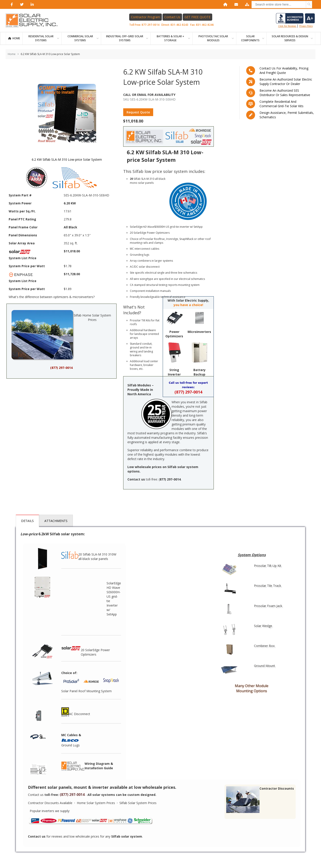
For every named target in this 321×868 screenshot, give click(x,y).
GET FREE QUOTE (197, 17)
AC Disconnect (76, 712)
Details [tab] (27, 521)
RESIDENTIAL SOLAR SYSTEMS (41, 38)
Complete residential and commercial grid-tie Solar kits (281, 104)
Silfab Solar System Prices (138, 803)
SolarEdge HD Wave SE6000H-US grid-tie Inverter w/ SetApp (114, 599)
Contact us (36, 795)
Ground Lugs (70, 745)
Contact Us (172, 17)
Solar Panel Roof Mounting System (86, 691)
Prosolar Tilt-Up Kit (268, 566)
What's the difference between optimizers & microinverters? (52, 297)
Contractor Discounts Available (50, 803)
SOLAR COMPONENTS (250, 38)
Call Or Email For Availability (149, 95)
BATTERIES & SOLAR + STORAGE (170, 38)
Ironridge (172, 239)
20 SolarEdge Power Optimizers (86, 650)
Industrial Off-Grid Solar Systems (125, 38)
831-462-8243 (179, 25)
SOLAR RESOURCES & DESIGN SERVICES (290, 38)
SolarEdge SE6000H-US (150, 227)
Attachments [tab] (56, 521)
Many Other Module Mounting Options (252, 688)
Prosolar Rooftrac (154, 239)
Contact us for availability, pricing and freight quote (284, 70)
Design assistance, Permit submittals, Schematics (287, 115)
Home (16, 38)
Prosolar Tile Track (267, 586)
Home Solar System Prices (96, 803)
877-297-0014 (151, 25)
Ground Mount (265, 666)
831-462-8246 (205, 25)
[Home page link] (34, 20)
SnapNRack (186, 239)
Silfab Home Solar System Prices (61, 335)
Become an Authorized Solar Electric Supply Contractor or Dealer (286, 82)
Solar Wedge (263, 626)
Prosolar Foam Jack (268, 606)
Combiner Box (264, 646)
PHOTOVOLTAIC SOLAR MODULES (213, 38)
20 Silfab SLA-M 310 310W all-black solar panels (89, 555)
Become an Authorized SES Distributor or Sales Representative (285, 93)
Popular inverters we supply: (50, 811)
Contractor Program (146, 17)
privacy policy (306, 26)
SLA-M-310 (148, 179)
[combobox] (282, 5)
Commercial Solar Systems (80, 38)
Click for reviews (295, 20)
